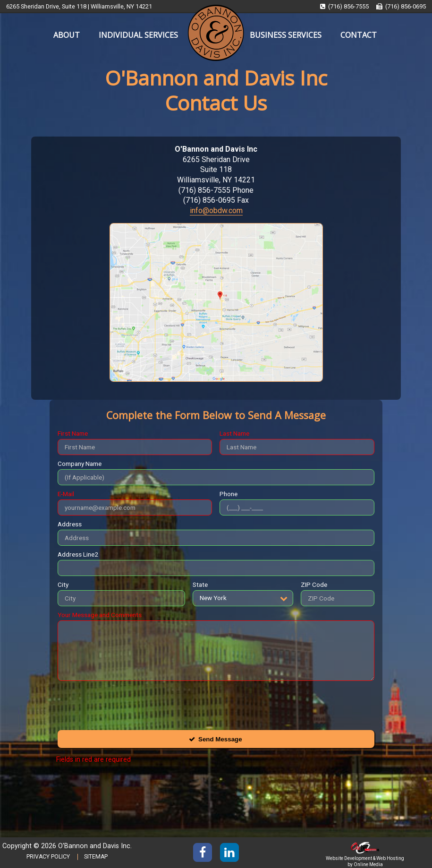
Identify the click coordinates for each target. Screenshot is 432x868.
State (200, 584)
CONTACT (359, 35)
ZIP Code (314, 584)
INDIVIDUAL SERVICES (138, 35)
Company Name (80, 464)
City (63, 584)
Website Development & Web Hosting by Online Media (365, 859)
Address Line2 (78, 554)
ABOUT (67, 35)
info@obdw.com (216, 211)
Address (70, 524)
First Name (73, 433)
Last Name (234, 433)
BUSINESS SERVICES (286, 35)
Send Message (220, 739)
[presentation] (129, 703)
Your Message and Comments (100, 615)
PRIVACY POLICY (48, 857)
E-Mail (66, 494)
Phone (229, 494)
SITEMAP (96, 857)
